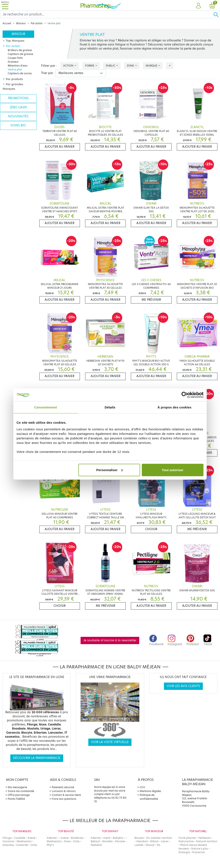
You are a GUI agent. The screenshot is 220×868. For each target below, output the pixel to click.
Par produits (14, 79)
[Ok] (217, 14)
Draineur (13, 62)
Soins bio (18, 125)
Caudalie (20, 838)
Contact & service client (66, 795)
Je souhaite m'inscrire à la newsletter (110, 640)
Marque (152, 66)
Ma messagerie (17, 787)
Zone (131, 66)
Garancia (8, 841)
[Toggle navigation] (5, 5)
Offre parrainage (19, 795)
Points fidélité (16, 799)
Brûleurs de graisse (20, 50)
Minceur (21, 23)
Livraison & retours (64, 791)
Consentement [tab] (45, 407)
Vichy (34, 845)
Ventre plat (15, 69)
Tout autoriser (173, 470)
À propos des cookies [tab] (174, 407)
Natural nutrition (207, 841)
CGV (142, 787)
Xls (158, 845)
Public (111, 66)
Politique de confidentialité (149, 797)
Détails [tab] (110, 407)
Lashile (139, 845)
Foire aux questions (64, 799)
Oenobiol (142, 841)
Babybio (118, 838)
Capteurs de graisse (20, 54)
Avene (31, 838)
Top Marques (15, 41)
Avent (107, 838)
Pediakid (96, 845)
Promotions (18, 98)
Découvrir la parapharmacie (37, 758)
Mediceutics (24, 841)
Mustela (107, 841)
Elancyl (150, 845)
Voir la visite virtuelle (110, 742)
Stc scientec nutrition (159, 838)
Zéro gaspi (18, 107)
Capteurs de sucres (20, 73)
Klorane (120, 841)
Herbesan (204, 838)
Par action (37, 23)
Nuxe (67, 841)
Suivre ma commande (21, 791)
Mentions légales (150, 791)
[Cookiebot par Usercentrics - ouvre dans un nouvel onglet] (185, 395)
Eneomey (8, 845)
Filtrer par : (49, 66)
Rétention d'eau (18, 66)
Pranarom (199, 852)
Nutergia (184, 852)
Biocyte (139, 838)
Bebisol (95, 841)
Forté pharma (187, 838)
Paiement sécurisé (63, 787)
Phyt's (50, 845)
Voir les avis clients (183, 686)
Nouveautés (18, 116)
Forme (90, 66)
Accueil (7, 23)
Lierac (165, 841)
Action (69, 66)
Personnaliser (109, 470)
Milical (154, 841)
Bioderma (77, 838)
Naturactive (186, 841)
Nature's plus (200, 849)
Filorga (7, 838)
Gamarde (22, 845)
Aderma (52, 838)
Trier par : (48, 73)
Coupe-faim (15, 58)
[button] (199, 6)
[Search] (107, 14)
